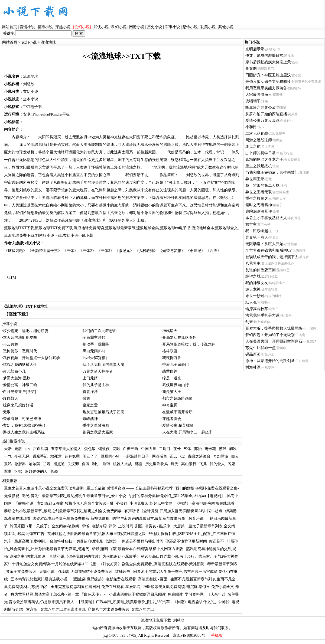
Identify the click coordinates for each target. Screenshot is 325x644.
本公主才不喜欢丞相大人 (266, 218)
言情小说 (27, 27)
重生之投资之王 (259, 198)
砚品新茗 (253, 354)
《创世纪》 (196, 251)
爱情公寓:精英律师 (178, 425)
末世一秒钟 (255, 296)
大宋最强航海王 (259, 95)
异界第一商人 (257, 237)
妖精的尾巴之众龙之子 (264, 160)
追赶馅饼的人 (36, 471)
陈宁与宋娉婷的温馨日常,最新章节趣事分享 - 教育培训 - (160, 519)
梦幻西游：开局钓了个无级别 (270, 335)
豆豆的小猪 (110, 456)
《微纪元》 (124, 251)
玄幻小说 (29, 42)
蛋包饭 (90, 449)
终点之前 (253, 147)
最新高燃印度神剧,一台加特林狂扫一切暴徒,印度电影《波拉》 (66, 541)
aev (27, 449)
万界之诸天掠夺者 (98, 371)
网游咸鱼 (160, 456)
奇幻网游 (221, 456)
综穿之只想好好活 (18, 405)
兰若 (47, 464)
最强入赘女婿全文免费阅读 (268, 82)
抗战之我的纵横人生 (20, 365)
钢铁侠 (104, 449)
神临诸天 (170, 331)
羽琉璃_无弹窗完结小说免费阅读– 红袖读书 (94, 572)
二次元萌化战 (257, 134)
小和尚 (251, 127)
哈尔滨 (34, 464)
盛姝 (86, 398)
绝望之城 (253, 276)
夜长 (177, 449)
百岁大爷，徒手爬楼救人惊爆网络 (274, 328)
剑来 (249, 322)
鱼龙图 (251, 69)
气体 (187, 449)
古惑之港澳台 (199, 456)
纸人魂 (251, 302)
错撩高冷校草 (257, 309)
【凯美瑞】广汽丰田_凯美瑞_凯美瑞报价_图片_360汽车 (123, 602)
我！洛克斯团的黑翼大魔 (103, 365)
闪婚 (232, 464)
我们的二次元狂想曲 (100, 331)
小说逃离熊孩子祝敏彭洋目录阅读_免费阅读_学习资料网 (156, 594)
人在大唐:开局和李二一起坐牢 (187, 432)
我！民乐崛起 (257, 231)
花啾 (116, 449)
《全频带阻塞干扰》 (45, 251)
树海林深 (253, 367)
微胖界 (20, 464)
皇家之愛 (90, 405)
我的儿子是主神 (96, 385)
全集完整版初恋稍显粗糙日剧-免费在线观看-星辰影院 (95, 587)
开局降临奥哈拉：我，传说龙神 (189, 344)
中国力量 (149, 449)
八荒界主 (253, 263)
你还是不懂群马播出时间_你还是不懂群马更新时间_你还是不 (173, 541)
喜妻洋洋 (90, 392)
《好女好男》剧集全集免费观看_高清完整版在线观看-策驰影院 (152, 564)
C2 (183, 456)
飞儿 (203, 464)
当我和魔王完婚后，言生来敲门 (272, 172)
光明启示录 (255, 49)
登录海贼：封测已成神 (22, 419)
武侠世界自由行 (175, 385)
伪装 (86, 464)
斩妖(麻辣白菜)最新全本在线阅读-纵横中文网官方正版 (138, 549)
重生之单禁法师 (96, 425)
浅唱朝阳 (253, 101)
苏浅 (223, 449)
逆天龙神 (253, 289)
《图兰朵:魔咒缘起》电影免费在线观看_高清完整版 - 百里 (119, 579)
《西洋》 (213, 251)
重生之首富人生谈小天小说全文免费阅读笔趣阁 (44, 488)
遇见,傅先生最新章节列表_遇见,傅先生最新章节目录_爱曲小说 (74, 496)
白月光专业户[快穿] (19, 392)
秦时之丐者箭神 (259, 205)
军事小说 (173, 27)
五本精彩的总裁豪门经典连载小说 (39, 579)
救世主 (251, 224)
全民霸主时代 (94, 338)
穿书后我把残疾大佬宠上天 (268, 62)
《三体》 (70, 251)
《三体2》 (87, 251)
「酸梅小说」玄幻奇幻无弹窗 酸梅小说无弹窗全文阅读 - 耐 (64, 503)
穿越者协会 (172, 419)
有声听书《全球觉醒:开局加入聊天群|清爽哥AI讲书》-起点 (173, 511)
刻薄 (106, 464)
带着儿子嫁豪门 (175, 365)
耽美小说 (208, 27)
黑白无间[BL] (94, 351)
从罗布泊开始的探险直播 (266, 114)
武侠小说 (101, 27)
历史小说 (155, 27)
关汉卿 (73, 464)
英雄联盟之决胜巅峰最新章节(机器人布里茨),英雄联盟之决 (97, 534)
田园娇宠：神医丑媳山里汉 (268, 75)
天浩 (8, 449)
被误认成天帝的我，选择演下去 (272, 257)
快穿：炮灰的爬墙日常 (264, 56)
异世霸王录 (255, 179)
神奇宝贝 (170, 405)
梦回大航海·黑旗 (17, 378)
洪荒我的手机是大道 (262, 315)
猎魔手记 (40, 456)
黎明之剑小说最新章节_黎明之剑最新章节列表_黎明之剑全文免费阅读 (63, 511)
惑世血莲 (170, 371)
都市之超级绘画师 (177, 398)
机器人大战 (122, 464)
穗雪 (139, 464)
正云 (174, 456)
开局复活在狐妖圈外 (179, 338)
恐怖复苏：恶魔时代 (20, 351)
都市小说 (45, 27)
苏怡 (198, 449)
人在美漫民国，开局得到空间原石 (274, 341)
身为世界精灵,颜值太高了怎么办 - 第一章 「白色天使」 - (58, 594)
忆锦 (18, 471)
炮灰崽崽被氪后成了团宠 (103, 412)
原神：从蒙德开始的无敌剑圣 (270, 361)
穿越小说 (63, 27)
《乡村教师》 (146, 251)
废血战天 (11, 398)
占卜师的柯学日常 (261, 153)
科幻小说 (119, 27)
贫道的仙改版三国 (261, 270)
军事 (8, 471)
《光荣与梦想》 (172, 251)
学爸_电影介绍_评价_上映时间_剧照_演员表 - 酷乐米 (126, 526)
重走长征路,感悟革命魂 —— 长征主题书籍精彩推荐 (130, 488)
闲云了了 (90, 456)
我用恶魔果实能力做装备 (266, 88)
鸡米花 (210, 449)
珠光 (175, 464)
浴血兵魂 (41, 449)
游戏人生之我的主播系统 (24, 432)
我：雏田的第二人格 (262, 185)
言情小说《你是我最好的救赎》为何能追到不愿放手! (94, 556)
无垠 (7, 412)
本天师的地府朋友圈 (20, 338)
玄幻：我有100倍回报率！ (25, 425)
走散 (18, 449)
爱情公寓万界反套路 (262, 121)
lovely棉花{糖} (95, 358)
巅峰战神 (90, 419)
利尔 (96, 464)
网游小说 (137, 27)
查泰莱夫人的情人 (66, 449)
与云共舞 (11, 344)
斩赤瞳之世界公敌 (261, 108)
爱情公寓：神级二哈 (20, 385)
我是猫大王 (172, 392)
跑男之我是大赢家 (98, 432)
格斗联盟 (170, 351)
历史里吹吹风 (157, 464)
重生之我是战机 (259, 166)
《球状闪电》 (15, 251)
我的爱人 (217, 464)
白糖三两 (131, 449)
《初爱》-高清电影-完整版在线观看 (205, 503)
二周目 (165, 449)
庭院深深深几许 (259, 211)
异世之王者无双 (259, 192)
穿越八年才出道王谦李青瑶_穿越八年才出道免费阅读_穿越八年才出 (97, 609)
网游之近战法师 (259, 140)
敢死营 (56, 456)
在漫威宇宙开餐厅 (177, 412)
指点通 (59, 464)
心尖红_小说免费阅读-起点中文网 (144, 503)
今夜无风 (22, 456)
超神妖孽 (72, 456)
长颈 (54, 471)
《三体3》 (105, 251)
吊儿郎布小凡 (14, 371)
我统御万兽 (172, 358)
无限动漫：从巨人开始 (264, 244)
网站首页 (9, 27)
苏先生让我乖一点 (261, 348)
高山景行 (189, 464)
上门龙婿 (90, 378)
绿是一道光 (172, 378)
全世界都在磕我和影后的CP (269, 250)
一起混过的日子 (136, 456)
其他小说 (226, 27)
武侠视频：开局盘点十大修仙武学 (31, 358)
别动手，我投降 (96, 344)
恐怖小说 (190, 27)
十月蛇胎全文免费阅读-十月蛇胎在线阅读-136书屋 (54, 564)
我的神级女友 (257, 283)
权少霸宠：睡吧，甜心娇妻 (26, 331)
